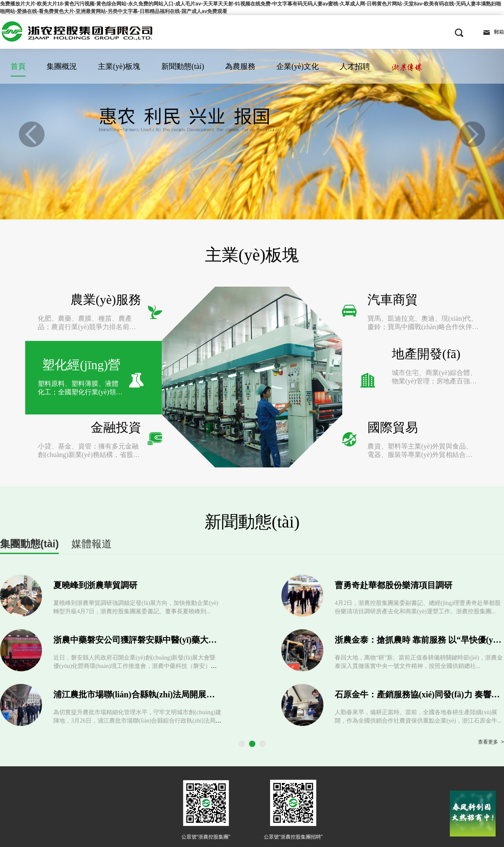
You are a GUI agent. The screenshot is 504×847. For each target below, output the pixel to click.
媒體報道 (92, 482)
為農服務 (240, 66)
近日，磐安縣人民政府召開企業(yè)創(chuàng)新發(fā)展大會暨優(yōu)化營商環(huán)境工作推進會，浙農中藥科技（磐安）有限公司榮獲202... (135, 605)
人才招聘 (355, 66)
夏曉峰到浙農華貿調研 (95, 524)
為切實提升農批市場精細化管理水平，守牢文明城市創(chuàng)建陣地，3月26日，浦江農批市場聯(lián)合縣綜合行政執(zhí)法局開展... (137, 659)
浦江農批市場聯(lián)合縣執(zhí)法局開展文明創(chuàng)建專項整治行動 (188, 633)
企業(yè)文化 (298, 66)
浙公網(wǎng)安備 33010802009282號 (376, 799)
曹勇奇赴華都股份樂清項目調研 (394, 524)
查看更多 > (491, 681)
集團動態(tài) (29, 482)
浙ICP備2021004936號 (300, 801)
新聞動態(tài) (183, 66)
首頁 (18, 66)
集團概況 (62, 66)
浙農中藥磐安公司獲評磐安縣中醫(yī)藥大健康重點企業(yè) (163, 578)
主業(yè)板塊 (119, 66)
